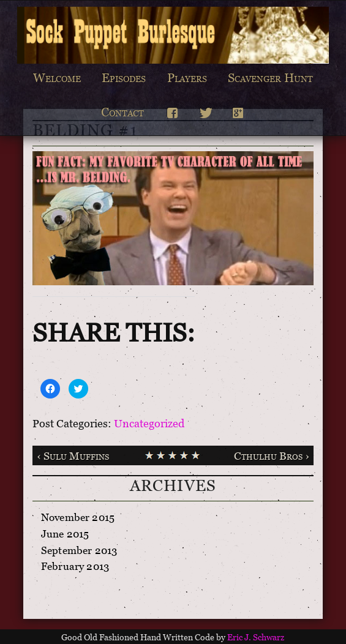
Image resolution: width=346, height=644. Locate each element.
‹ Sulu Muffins (73, 458)
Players (187, 80)
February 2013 (75, 568)
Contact (122, 114)
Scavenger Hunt (270, 80)
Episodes (124, 80)
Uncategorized (149, 425)
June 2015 (65, 536)
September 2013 (79, 552)
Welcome (57, 80)
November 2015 (78, 519)
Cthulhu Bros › (272, 458)
